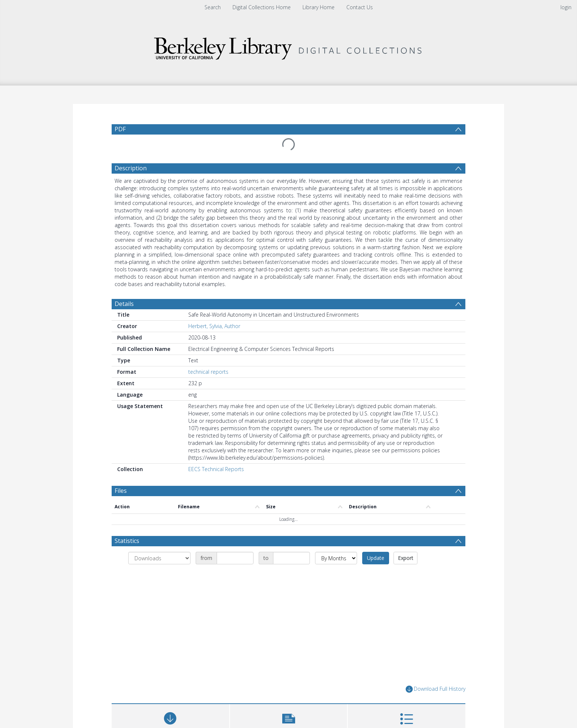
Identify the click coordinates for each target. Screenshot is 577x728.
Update (376, 558)
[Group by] (159, 558)
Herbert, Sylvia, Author (214, 326)
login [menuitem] (566, 7)
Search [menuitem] (213, 7)
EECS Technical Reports (216, 469)
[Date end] (291, 558)
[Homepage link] (288, 47)
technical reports (208, 372)
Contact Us (360, 7)
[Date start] (235, 558)
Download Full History (436, 689)
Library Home (319, 7)
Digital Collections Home (262, 7)
